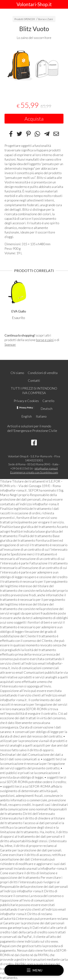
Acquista (34, 119)
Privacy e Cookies (26, 401)
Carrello (48, 401)
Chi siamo (17, 373)
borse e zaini (45, 340)
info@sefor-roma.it (46, 468)
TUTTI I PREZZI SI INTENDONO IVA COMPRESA (34, 391)
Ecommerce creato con (34, 472)
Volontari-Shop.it (34, 4)
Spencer (10, 345)
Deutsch (47, 409)
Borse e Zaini (46, 19)
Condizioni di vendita (43, 373)
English (27, 416)
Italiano (41, 416)
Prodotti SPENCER (25, 19)
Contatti (34, 380)
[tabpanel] (34, 68)
